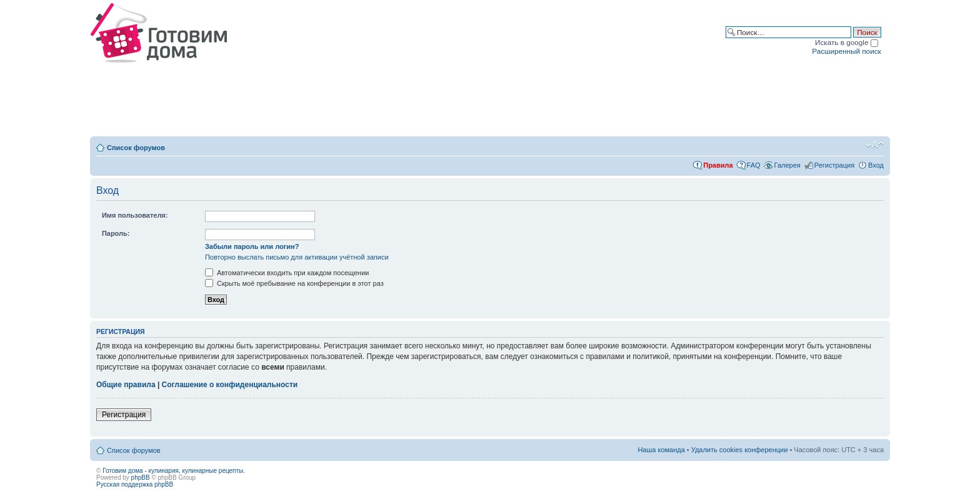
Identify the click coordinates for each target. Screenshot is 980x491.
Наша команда (661, 450)
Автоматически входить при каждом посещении (287, 273)
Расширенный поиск (846, 51)
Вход (876, 165)
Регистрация (834, 165)
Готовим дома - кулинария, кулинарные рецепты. (174, 471)
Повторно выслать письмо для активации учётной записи (297, 257)
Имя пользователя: (135, 215)
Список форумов (136, 148)
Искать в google (847, 42)
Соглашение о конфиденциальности (230, 385)
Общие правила (126, 385)
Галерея (787, 165)
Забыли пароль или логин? (252, 246)
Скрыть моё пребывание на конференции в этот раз (294, 283)
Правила (718, 165)
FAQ (754, 165)
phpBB (141, 478)
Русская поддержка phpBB (135, 484)
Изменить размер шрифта (875, 145)
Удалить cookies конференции (740, 450)
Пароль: (116, 233)
